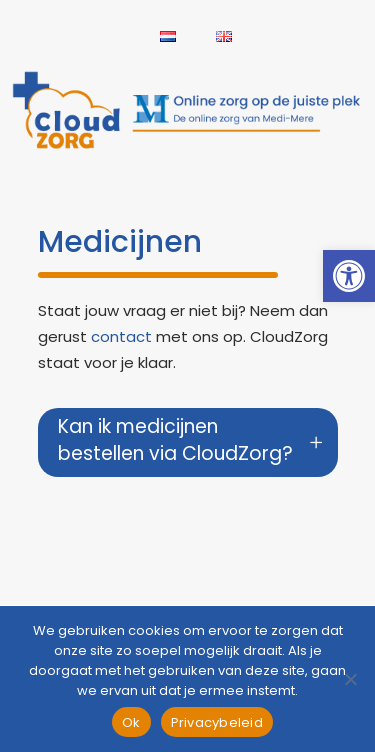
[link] (349, 276)
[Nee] (350, 679)
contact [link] (121, 336)
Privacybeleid (217, 722)
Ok (131, 722)
